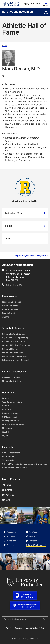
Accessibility (8, 456)
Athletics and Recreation (17, 11)
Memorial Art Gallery (12, 381)
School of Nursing (10, 349)
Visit (32, 4)
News (7, 485)
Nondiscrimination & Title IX (15, 468)
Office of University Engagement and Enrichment (24, 464)
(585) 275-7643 (14, 285)
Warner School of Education (15, 356)
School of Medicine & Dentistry (16, 345)
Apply (27, 4)
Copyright (18, 628)
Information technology (13, 424)
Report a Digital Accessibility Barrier (31, 256)
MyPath (6, 436)
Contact (6, 406)
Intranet (6, 398)
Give (38, 4)
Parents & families (10, 309)
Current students (10, 306)
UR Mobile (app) (9, 417)
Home (5, 46)
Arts (6, 500)
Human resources (10, 413)
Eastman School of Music (14, 341)
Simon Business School (13, 353)
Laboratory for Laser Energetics (17, 360)
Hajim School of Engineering (15, 338)
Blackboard (7, 428)
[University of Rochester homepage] (12, 4)
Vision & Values (9, 460)
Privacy (8, 628)
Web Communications (12, 402)
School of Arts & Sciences (14, 334)
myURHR (6, 432)
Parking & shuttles (10, 421)
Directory (6, 409)
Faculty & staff (9, 313)
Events (7, 490)
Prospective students (12, 302)
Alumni (5, 317)
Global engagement (11, 453)
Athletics (8, 495)
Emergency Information (35, 628)
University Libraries (11, 377)
